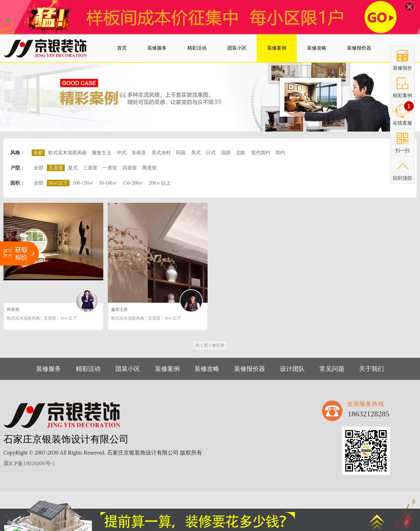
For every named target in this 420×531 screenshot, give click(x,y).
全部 (39, 168)
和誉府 (13, 310)
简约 (280, 153)
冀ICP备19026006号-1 (29, 463)
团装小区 (128, 369)
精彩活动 (88, 369)
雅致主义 (102, 153)
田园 (181, 153)
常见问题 (332, 369)
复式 (73, 168)
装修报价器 (250, 369)
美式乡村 (161, 153)
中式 (122, 153)
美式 (196, 153)
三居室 (90, 168)
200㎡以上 (160, 183)
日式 (211, 153)
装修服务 (49, 369)
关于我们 (371, 369)
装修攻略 (207, 369)
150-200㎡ (133, 183)
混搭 (226, 153)
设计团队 (292, 369)
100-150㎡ (83, 183)
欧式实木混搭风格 (67, 153)
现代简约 (261, 153)
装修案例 (167, 369)
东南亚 (139, 153)
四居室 (130, 168)
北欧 (241, 153)
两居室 (149, 168)
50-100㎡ (108, 183)
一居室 (110, 168)
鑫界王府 (119, 310)
